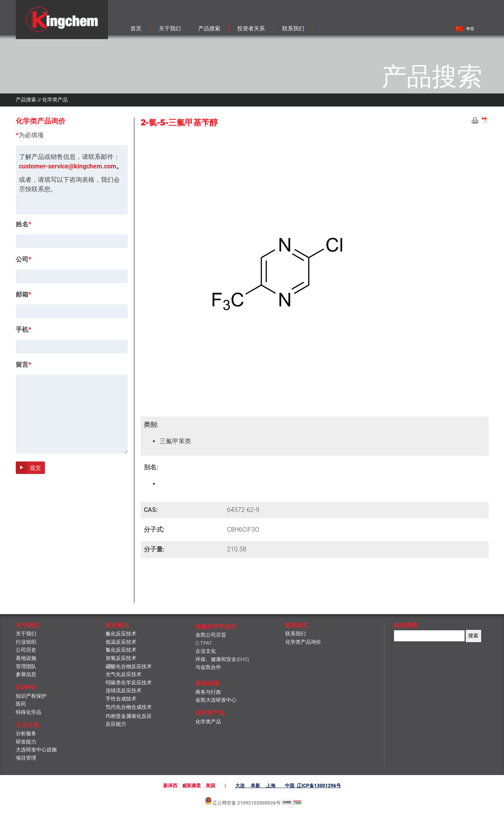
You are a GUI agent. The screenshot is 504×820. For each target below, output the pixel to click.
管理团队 (26, 666)
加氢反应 (121, 658)
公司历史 (26, 650)
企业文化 (206, 651)
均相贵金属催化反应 (129, 716)
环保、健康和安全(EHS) (222, 659)
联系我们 (296, 634)
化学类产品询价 (303, 642)
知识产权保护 (31, 696)
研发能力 (26, 742)
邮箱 (23, 295)
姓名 (23, 224)
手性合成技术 (121, 699)
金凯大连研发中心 (216, 700)
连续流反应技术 (124, 690)
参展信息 (26, 674)
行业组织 (26, 642)
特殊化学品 (29, 712)
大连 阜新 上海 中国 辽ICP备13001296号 (288, 786)
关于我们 (26, 634)
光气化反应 (124, 674)
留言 (23, 365)
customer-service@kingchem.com (68, 166)
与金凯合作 (208, 667)
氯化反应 (121, 650)
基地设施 (26, 658)
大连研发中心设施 (36, 750)
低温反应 (121, 642)
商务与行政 (208, 692)
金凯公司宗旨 (211, 635)
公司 (23, 260)
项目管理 (26, 758)
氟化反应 (121, 634)
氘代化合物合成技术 (129, 707)
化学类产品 (208, 722)
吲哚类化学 (129, 683)
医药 (21, 704)
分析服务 (26, 733)
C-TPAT (204, 643)
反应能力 (116, 724)
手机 (23, 330)
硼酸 (129, 666)
